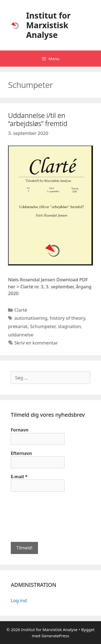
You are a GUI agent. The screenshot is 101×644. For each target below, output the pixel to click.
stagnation (69, 326)
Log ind (19, 600)
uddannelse (21, 335)
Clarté (21, 310)
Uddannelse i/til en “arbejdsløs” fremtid (38, 119)
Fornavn (20, 430)
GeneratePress (55, 636)
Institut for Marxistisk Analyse (48, 25)
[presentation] (33, 516)
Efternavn (21, 453)
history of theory (68, 318)
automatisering (31, 318)
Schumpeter (43, 326)
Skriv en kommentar (36, 343)
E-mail (19, 477)
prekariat (18, 326)
